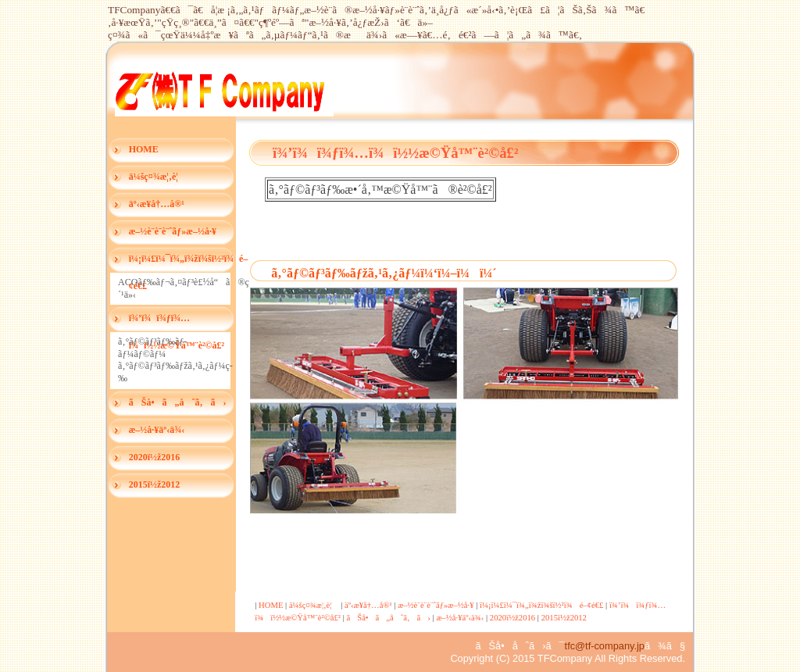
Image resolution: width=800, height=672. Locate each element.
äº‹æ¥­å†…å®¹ (157, 204)
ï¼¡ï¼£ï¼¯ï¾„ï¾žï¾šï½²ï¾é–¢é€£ (182, 263)
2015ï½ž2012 (155, 484)
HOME (144, 149)
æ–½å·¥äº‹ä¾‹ (157, 430)
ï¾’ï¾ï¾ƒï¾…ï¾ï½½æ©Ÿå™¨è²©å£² (177, 322)
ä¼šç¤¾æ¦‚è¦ (157, 177)
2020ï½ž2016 (155, 457)
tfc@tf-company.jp (605, 646)
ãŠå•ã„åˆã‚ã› (178, 402)
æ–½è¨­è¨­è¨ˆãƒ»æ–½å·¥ (173, 231)
